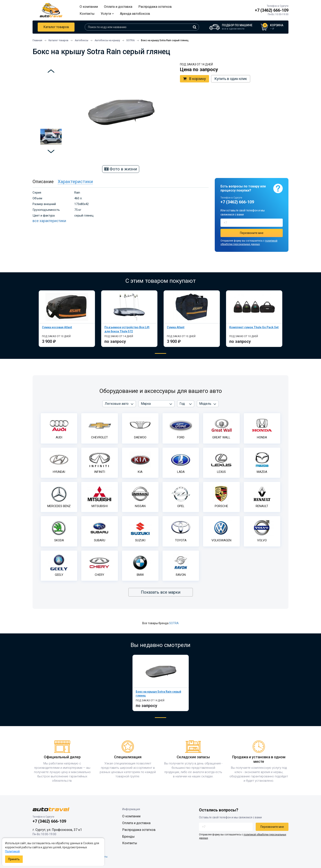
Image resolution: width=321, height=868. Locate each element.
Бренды (128, 837)
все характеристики (49, 221)
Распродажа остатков (155, 7)
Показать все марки (161, 592)
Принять (14, 859)
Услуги (107, 14)
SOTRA (174, 623)
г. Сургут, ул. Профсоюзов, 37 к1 (57, 830)
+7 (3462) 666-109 (272, 10)
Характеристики (75, 182)
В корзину (194, 79)
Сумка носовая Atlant (57, 327)
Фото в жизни (121, 169)
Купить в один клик (231, 79)
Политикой (12, 851)
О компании (89, 7)
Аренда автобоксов (135, 14)
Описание (43, 182)
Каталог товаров (56, 27)
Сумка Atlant (176, 327)
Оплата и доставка (118, 7)
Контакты (87, 14)
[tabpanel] (67, 319)
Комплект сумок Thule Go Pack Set (254, 327)
